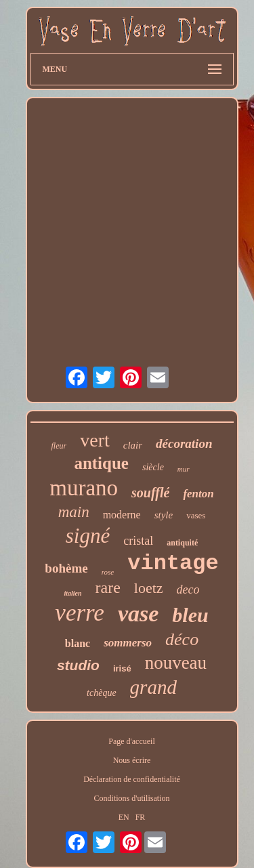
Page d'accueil (131, 741)
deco (188, 590)
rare (108, 587)
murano (84, 488)
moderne (122, 515)
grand (153, 687)
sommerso (128, 643)
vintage (173, 563)
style (164, 515)
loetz (149, 588)
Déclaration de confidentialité (132, 779)
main (74, 512)
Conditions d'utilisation (132, 798)
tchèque (102, 693)
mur (184, 469)
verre (80, 613)
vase (138, 614)
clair (133, 445)
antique (101, 463)
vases (196, 515)
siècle (153, 467)
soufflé (150, 493)
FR (141, 817)
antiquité (182, 543)
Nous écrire (132, 760)
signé (88, 536)
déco (182, 639)
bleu (190, 615)
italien (72, 593)
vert (95, 440)
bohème (66, 568)
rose (108, 572)
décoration (184, 443)
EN (124, 817)
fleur (59, 446)
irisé (122, 668)
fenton (198, 494)
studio (78, 665)
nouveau (176, 663)
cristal (138, 541)
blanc (78, 643)
